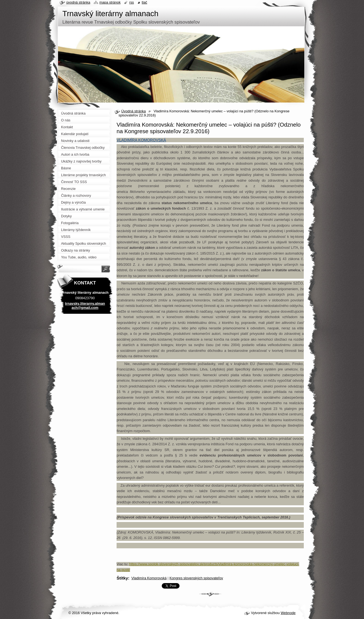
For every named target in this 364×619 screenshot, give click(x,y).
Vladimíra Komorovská (149, 578)
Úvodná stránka (134, 111)
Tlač (145, 2)
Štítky (122, 578)
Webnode (288, 613)
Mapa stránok (110, 2)
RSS (132, 2)
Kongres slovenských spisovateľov (196, 578)
